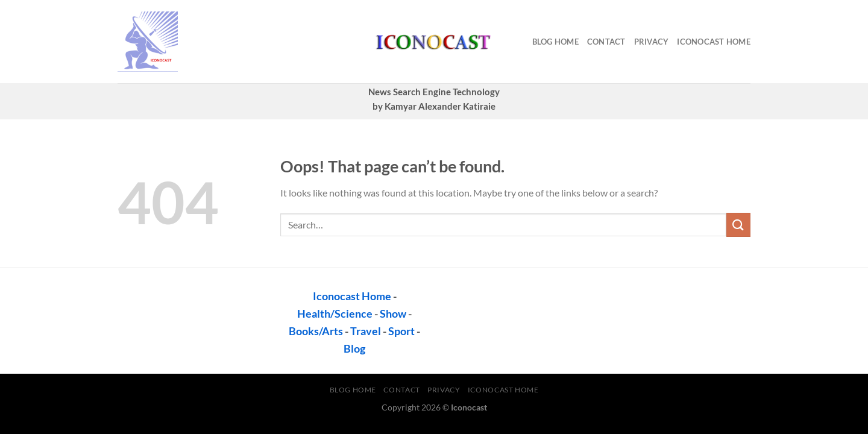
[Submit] (738, 225)
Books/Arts (316, 331)
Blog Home (555, 42)
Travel (366, 331)
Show (393, 313)
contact (606, 42)
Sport (401, 331)
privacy (652, 42)
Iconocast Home (714, 42)
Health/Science (335, 313)
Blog (354, 348)
